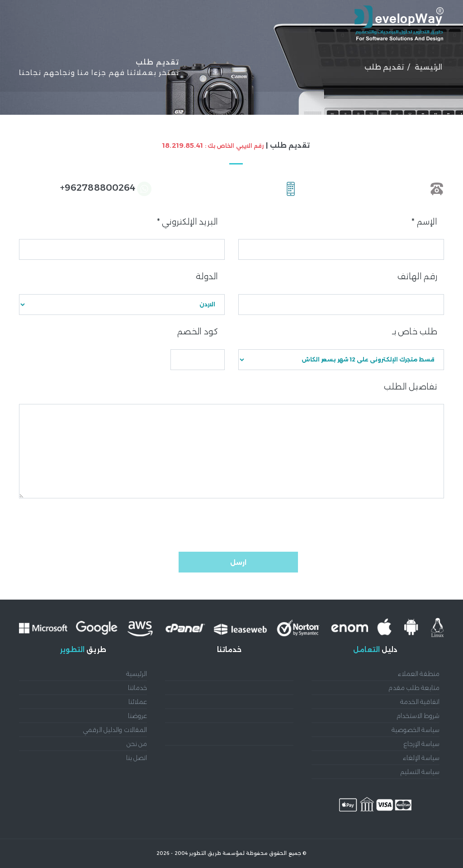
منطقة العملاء (419, 674)
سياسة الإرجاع (422, 744)
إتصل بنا (94, 69)
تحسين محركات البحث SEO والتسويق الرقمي (234, 752)
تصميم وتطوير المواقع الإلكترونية (249, 688)
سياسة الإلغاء (421, 758)
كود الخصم (198, 332)
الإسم (424, 222)
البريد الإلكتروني (187, 222)
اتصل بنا (137, 758)
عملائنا (366, 69)
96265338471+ (395, 188)
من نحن (139, 69)
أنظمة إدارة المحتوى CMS (258, 674)
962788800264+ (98, 188)
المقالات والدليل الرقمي (213, 69)
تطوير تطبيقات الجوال (265, 702)
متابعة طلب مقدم (414, 688)
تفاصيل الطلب (411, 387)
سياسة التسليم (420, 772)
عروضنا (285, 69)
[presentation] (375, 525)
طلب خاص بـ (415, 332)
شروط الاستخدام (418, 716)
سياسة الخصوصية (416, 730)
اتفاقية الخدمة (420, 702)
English (45, 70)
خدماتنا (325, 69)
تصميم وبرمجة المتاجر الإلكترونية (250, 716)
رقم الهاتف (417, 277)
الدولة (207, 277)
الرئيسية (409, 69)
